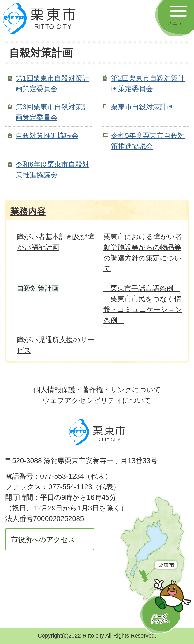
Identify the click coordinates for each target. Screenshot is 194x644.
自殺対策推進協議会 (47, 136)
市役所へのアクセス (43, 540)
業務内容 (28, 211)
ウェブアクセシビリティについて (97, 400)
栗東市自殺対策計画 (142, 107)
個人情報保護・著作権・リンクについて (97, 390)
